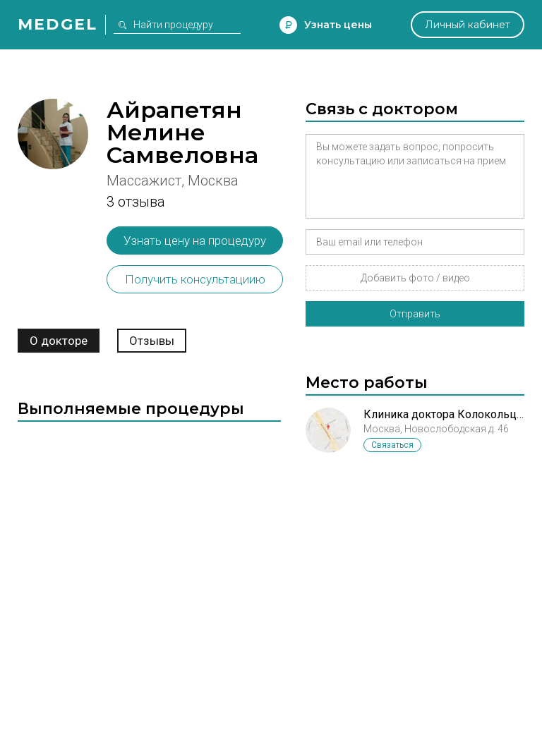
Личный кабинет (468, 25)
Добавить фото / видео (415, 278)
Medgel (58, 24)
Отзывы (152, 341)
